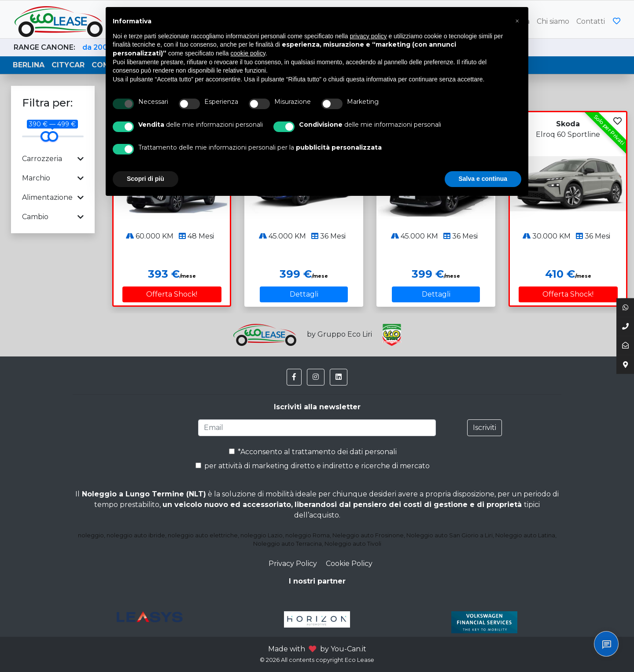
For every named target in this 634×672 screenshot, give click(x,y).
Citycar (68, 65)
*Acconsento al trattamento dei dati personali (313, 452)
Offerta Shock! (172, 294)
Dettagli (304, 294)
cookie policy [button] (248, 53)
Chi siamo (553, 21)
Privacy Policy (293, 564)
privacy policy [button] (369, 36)
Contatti (591, 21)
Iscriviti (485, 428)
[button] (294, 377)
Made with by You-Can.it (317, 649)
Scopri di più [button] (146, 179)
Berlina (29, 65)
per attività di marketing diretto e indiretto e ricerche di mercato (313, 466)
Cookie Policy (349, 564)
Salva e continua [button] (483, 179)
